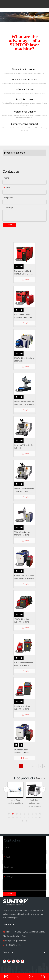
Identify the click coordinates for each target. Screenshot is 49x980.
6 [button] (28, 814)
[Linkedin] (9, 961)
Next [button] (43, 789)
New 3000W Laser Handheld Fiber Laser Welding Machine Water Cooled (24, 316)
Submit (9, 225)
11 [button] (13, 817)
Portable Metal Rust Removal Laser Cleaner (24, 272)
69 (41, 766)
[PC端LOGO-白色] (16, 902)
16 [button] (32, 817)
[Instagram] (22, 961)
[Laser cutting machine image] (24, 17)
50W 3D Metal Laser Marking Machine (23, 534)
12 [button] (17, 817)
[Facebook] (4, 961)
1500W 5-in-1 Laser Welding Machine (22, 621)
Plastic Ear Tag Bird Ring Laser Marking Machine (24, 403)
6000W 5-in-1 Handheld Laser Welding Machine (24, 577)
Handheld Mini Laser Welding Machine (23, 708)
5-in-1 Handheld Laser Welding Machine (23, 664)
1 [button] (9, 814)
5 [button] (25, 814)
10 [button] (9, 817)
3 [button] (17, 814)
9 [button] (40, 814)
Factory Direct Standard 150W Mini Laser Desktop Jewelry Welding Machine (24, 490)
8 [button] (36, 814)
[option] (15, 795)
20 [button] (27, 821)
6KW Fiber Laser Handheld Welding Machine (22, 751)
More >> (41, 778)
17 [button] (36, 817)
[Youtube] (18, 961)
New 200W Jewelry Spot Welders (24, 446)
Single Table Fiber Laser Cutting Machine (15, 803)
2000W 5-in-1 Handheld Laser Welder (24, 359)
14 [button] (25, 817)
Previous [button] (6, 789)
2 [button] (13, 814)
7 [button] (32, 814)
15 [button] (28, 817)
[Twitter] (13, 961)
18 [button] (40, 817)
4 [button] (21, 814)
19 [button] (23, 821)
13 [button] (21, 817)
